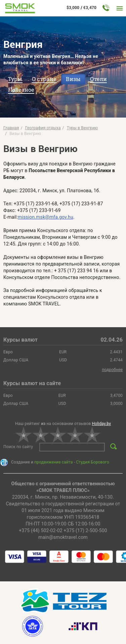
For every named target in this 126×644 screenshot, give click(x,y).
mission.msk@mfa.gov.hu (46, 217)
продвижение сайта (53, 462)
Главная (11, 128)
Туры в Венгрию (82, 128)
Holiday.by (102, 424)
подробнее (112, 370)
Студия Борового (92, 462)
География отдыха (43, 128)
